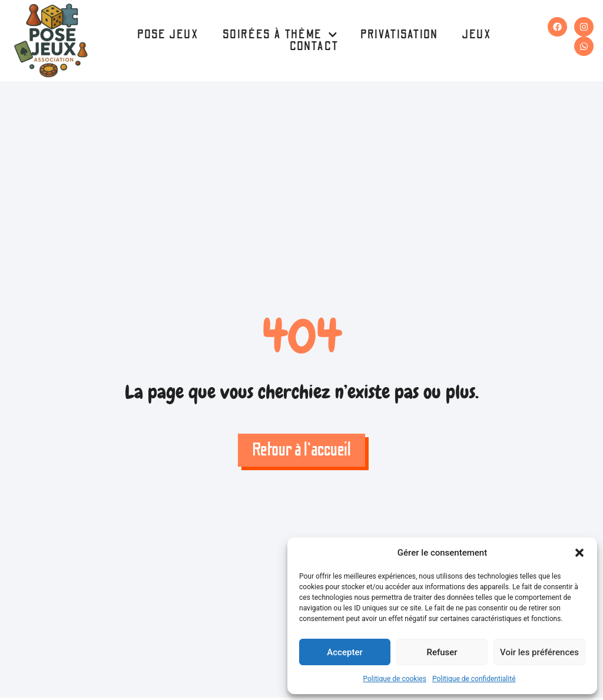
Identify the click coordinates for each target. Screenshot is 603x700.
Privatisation (399, 35)
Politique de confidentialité (474, 679)
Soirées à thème (280, 35)
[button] (579, 553)
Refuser (442, 652)
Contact (314, 47)
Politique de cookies (395, 679)
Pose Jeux (168, 35)
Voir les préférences (539, 652)
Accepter (344, 652)
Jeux (477, 35)
